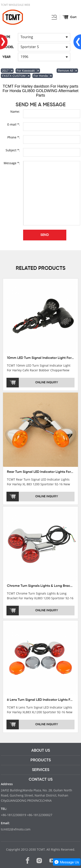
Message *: (12, 163)
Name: (15, 112)
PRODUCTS (41, 760)
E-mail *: (14, 124)
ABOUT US (41, 751)
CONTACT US (41, 780)
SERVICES (41, 770)
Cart (73, 17)
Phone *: (14, 137)
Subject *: (13, 150)
